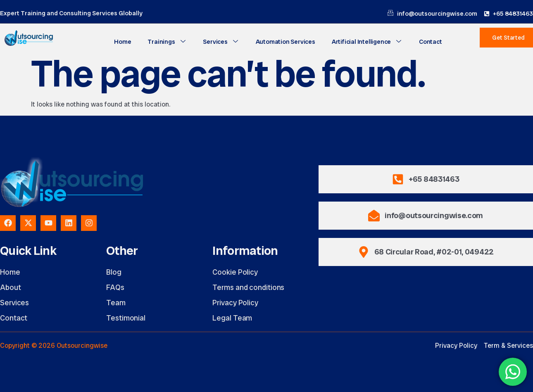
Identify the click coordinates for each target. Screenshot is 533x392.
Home (123, 42)
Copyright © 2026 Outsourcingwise (54, 346)
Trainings (167, 42)
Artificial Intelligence (367, 42)
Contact (431, 42)
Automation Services (286, 42)
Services (221, 42)
